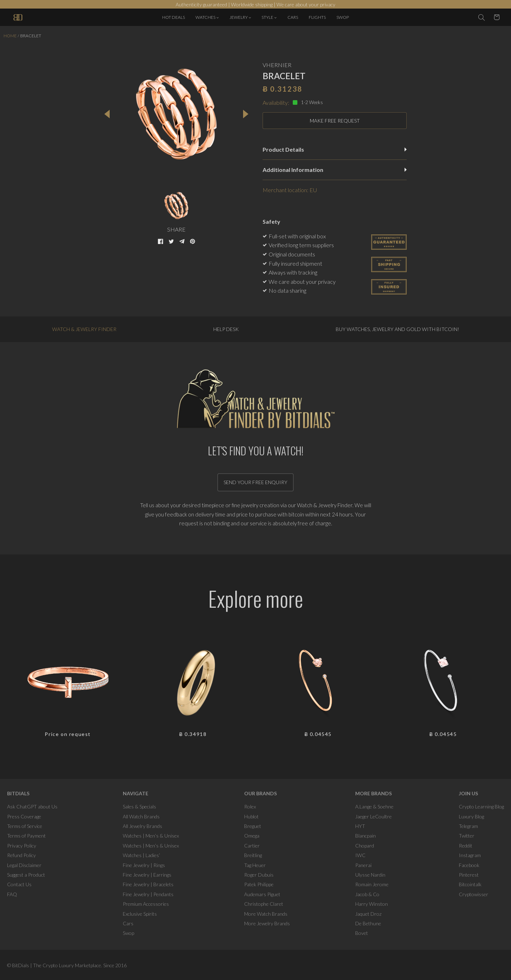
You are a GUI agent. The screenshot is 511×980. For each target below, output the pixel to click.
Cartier (252, 846)
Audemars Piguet (262, 894)
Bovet (362, 933)
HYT (360, 826)
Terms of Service (25, 826)
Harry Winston (372, 904)
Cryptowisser (474, 894)
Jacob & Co (367, 894)
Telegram (468, 826)
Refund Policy (21, 855)
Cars (128, 923)
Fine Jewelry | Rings (144, 865)
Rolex (250, 806)
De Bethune (368, 923)
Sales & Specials (139, 806)
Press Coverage (24, 816)
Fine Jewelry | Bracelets (148, 884)
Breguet (253, 826)
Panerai (363, 865)
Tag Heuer (255, 865)
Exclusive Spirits (140, 914)
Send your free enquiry (255, 482)
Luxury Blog (471, 816)
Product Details (335, 149)
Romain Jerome (372, 884)
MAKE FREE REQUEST (335, 121)
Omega (252, 836)
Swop (128, 933)
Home (10, 36)
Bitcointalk (470, 884)
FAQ (12, 894)
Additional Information (335, 170)
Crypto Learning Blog (481, 806)
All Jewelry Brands (142, 826)
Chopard (365, 846)
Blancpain (366, 836)
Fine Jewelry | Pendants (148, 894)
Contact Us (19, 884)
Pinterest (469, 875)
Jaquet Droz (368, 914)
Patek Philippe (259, 884)
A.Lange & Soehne (374, 806)
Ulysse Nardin (370, 875)
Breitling (253, 855)
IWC (360, 855)
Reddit (466, 846)
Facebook (469, 865)
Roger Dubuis (259, 875)
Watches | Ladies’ (141, 855)
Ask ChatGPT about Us (32, 806)
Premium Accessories (146, 904)
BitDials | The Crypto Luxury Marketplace (57, 965)
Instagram (470, 855)
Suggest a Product (26, 875)
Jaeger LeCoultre (373, 816)
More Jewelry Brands (267, 923)
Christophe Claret (264, 904)
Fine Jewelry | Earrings (147, 875)
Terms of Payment (26, 836)
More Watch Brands (266, 914)
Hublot (251, 816)
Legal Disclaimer (24, 865)
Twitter (467, 836)
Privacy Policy (22, 846)
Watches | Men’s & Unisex (151, 836)
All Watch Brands (141, 816)
